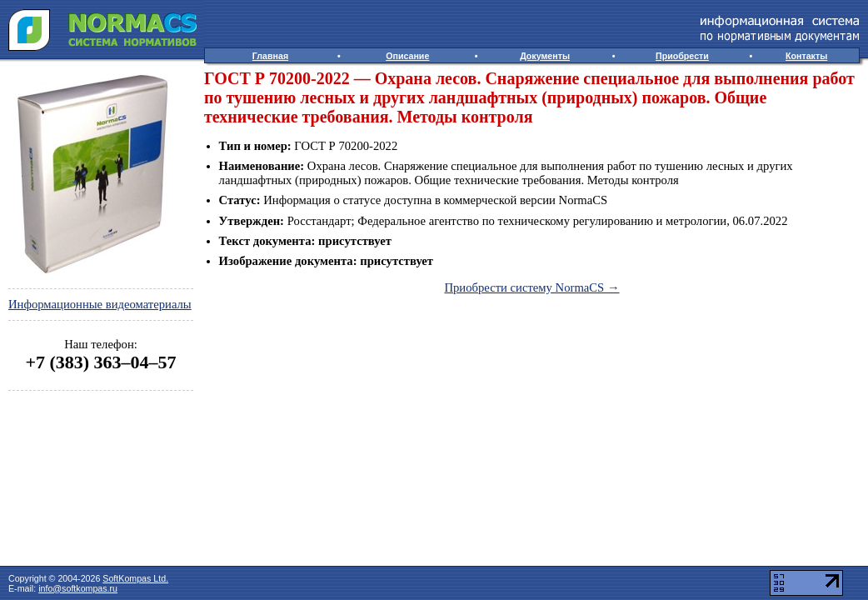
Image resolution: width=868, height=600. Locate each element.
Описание (407, 56)
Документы (545, 56)
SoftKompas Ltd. (135, 578)
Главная (270, 56)
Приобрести (682, 56)
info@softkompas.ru (78, 588)
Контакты (806, 56)
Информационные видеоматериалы (100, 304)
